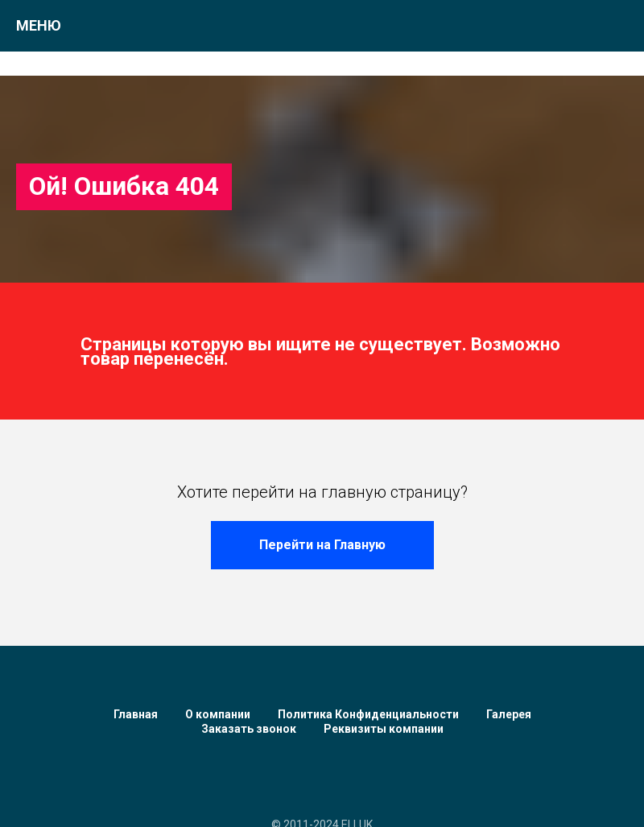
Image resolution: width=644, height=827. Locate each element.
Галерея (509, 714)
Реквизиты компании (384, 729)
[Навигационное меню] (617, 26)
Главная (136, 714)
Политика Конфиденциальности (368, 714)
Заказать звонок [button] (249, 729)
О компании (218, 714)
